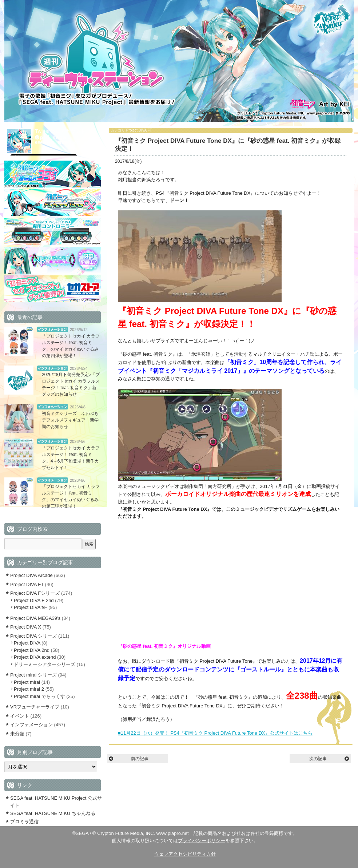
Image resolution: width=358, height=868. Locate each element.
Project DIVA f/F (31, 607)
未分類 (17, 734)
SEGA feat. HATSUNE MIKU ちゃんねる (53, 813)
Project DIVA (27, 643)
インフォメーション (53, 329)
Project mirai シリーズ (33, 675)
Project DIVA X (26, 627)
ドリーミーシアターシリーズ (45, 664)
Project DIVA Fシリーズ (35, 593)
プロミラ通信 (24, 822)
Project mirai (27, 682)
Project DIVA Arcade (31, 575)
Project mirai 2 (29, 689)
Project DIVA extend (35, 657)
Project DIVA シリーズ (33, 636)
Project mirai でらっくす (39, 696)
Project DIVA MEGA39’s (35, 618)
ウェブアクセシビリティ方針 (185, 854)
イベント (20, 716)
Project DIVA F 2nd (34, 600)
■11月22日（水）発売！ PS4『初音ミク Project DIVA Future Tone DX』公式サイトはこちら (215, 733)
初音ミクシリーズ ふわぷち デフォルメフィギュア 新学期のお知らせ (72, 420)
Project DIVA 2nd (32, 650)
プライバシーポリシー (202, 841)
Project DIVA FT (139, 130)
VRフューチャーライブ (35, 707)
